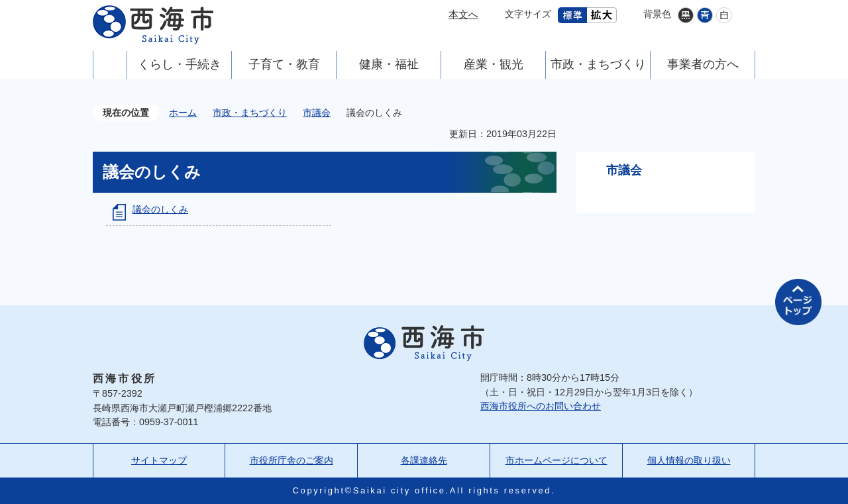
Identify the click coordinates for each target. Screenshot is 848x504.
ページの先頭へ (798, 302)
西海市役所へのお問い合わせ (541, 406)
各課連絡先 (424, 460)
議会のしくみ (160, 209)
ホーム (183, 113)
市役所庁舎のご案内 (291, 460)
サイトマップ (159, 460)
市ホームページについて (556, 460)
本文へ (463, 14)
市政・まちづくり (250, 113)
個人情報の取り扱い (689, 460)
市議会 (317, 113)
